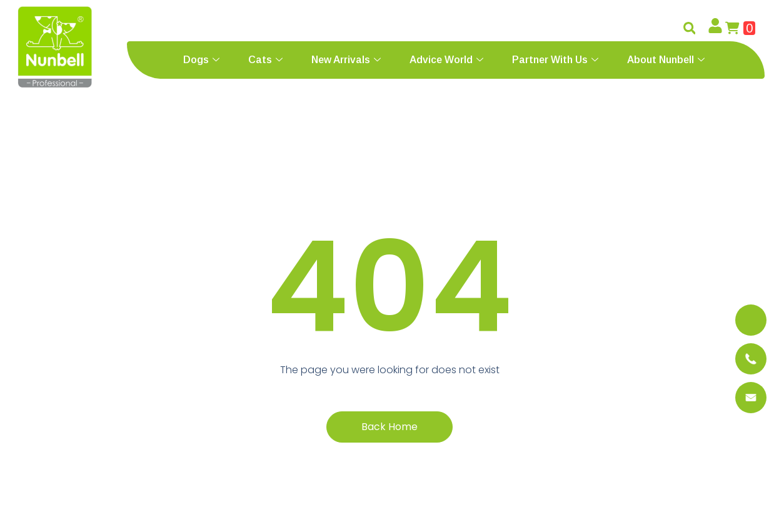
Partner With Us (555, 60)
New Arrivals (346, 60)
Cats (265, 60)
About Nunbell (666, 60)
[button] (690, 28)
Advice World (446, 60)
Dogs (201, 60)
